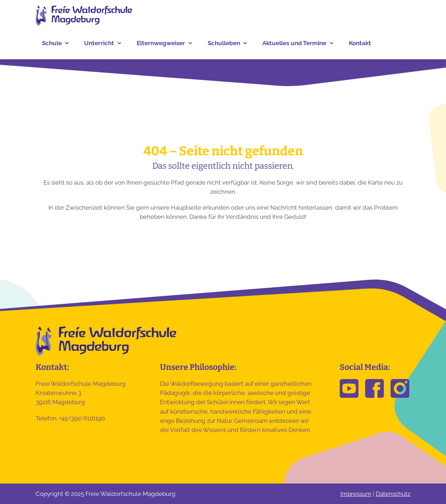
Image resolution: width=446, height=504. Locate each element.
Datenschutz (393, 494)
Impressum (356, 494)
